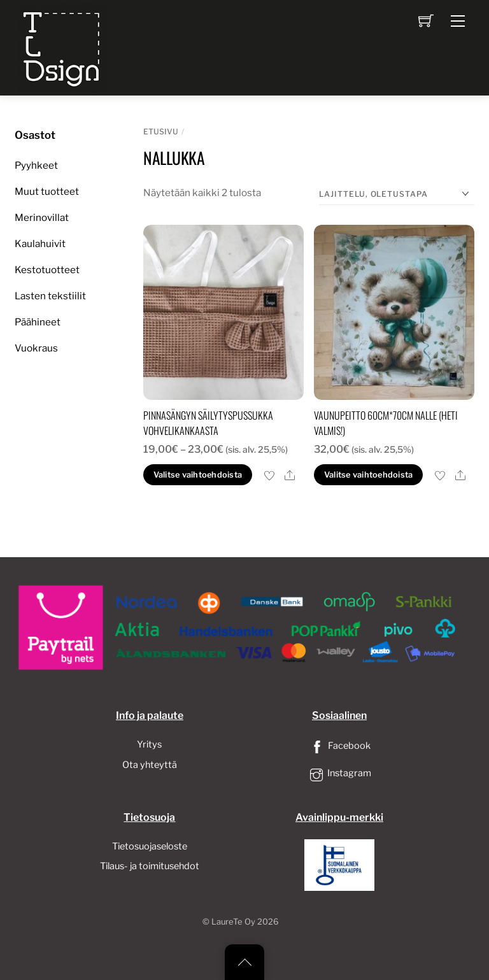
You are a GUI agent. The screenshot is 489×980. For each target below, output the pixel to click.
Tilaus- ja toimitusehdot (150, 866)
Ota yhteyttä (150, 765)
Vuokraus (36, 348)
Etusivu (161, 131)
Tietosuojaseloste (150, 846)
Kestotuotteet (47, 270)
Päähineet (38, 322)
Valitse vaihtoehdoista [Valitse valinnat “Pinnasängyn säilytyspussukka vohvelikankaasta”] (198, 475)
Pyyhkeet (36, 165)
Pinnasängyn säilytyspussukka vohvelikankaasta (208, 423)
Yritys (149, 744)
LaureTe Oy (233, 922)
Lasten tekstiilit (50, 296)
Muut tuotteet (47, 191)
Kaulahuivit (40, 244)
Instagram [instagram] (339, 773)
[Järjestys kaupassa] (397, 195)
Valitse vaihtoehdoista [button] (369, 475)
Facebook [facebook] (339, 746)
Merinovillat (42, 217)
